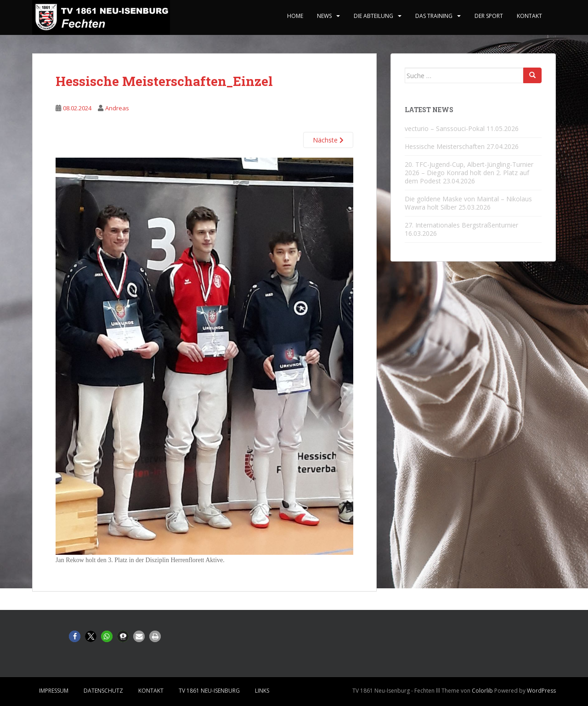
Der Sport (489, 16)
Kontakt (529, 16)
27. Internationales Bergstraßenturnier (461, 225)
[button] (75, 636)
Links (262, 691)
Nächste (328, 140)
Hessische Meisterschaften (445, 146)
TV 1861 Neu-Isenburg (209, 691)
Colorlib (482, 691)
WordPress (541, 691)
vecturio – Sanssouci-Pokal (445, 128)
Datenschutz (103, 691)
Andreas (117, 108)
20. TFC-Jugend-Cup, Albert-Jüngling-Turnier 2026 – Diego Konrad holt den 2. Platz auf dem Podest (469, 173)
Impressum (54, 691)
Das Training (434, 16)
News (324, 16)
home (295, 16)
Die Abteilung (373, 16)
